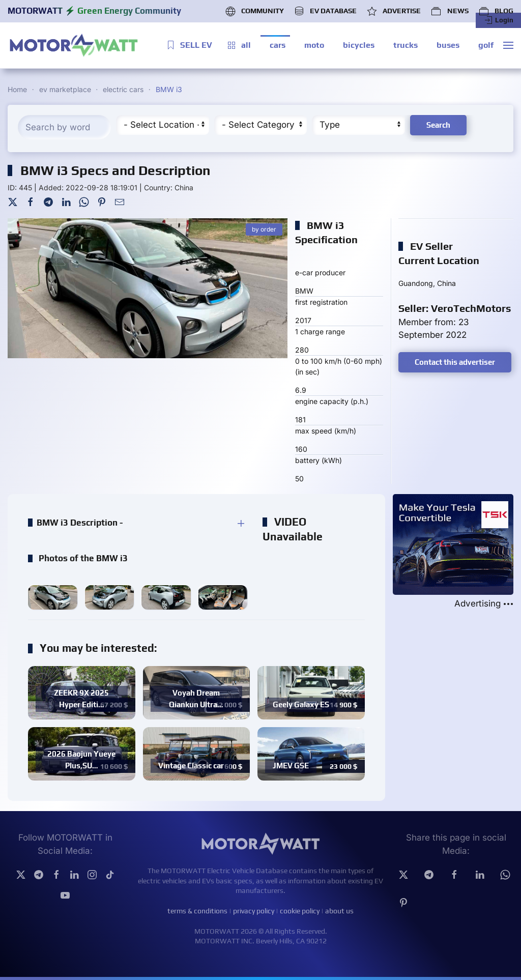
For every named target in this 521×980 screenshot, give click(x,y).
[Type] (358, 125)
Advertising (484, 604)
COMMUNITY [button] (255, 11)
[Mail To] (120, 201)
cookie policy (300, 911)
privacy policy (254, 911)
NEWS (450, 11)
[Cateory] (261, 125)
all (239, 45)
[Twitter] (13, 201)
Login (498, 20)
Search (438, 125)
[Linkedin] (480, 874)
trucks (406, 45)
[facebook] (454, 874)
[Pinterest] (102, 201)
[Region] (163, 125)
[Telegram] (48, 201)
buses (448, 45)
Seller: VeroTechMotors (455, 308)
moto (314, 45)
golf (486, 45)
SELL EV (189, 45)
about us (339, 911)
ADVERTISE (394, 11)
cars (278, 45)
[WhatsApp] (84, 201)
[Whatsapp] (505, 874)
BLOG (496, 11)
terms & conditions (197, 911)
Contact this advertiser (455, 362)
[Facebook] (31, 201)
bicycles (359, 45)
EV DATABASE (325, 11)
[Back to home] (74, 45)
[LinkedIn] (66, 201)
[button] (508, 45)
